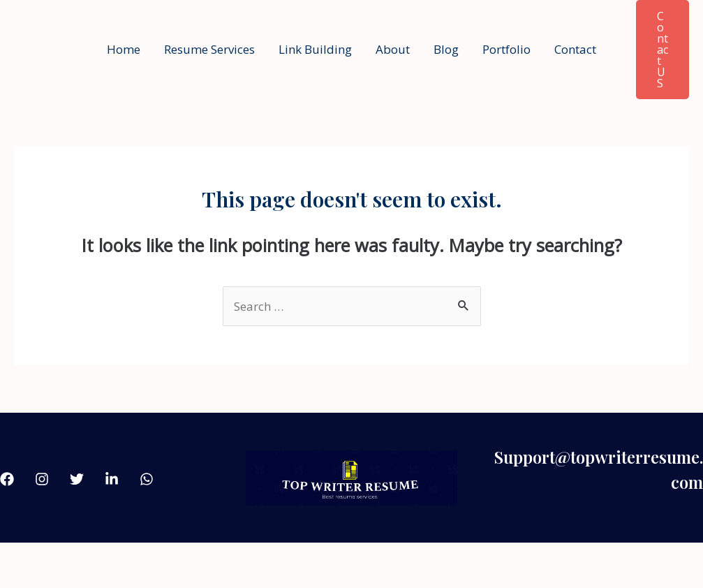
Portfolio (506, 49)
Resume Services (209, 49)
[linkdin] (112, 479)
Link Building (315, 49)
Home (124, 49)
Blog (446, 49)
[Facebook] (7, 479)
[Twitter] (77, 479)
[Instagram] (42, 479)
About (393, 49)
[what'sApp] (147, 479)
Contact (575, 49)
